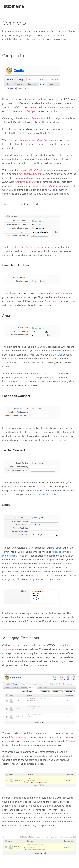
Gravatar (57, 355)
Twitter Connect (14, 450)
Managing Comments (21, 638)
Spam (6, 505)
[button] (74, 7)
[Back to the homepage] (14, 7)
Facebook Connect (16, 396)
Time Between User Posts (21, 204)
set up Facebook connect (56, 440)
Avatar (7, 316)
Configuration (14, 56)
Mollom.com (9, 556)
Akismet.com (59, 552)
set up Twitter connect (45, 495)
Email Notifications (16, 265)
